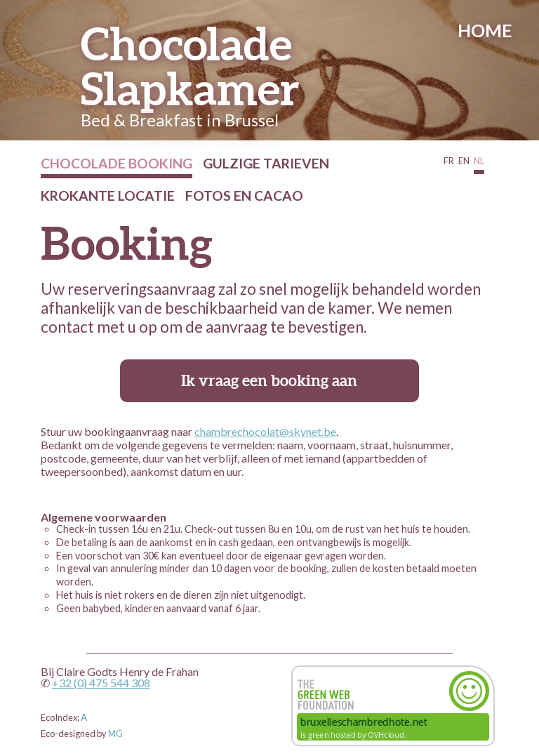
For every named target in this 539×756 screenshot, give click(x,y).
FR (449, 161)
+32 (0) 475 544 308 (101, 683)
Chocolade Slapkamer (190, 66)
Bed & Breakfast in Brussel (180, 120)
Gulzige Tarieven (266, 163)
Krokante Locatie (108, 195)
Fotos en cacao (244, 195)
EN (464, 161)
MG (115, 734)
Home (485, 31)
